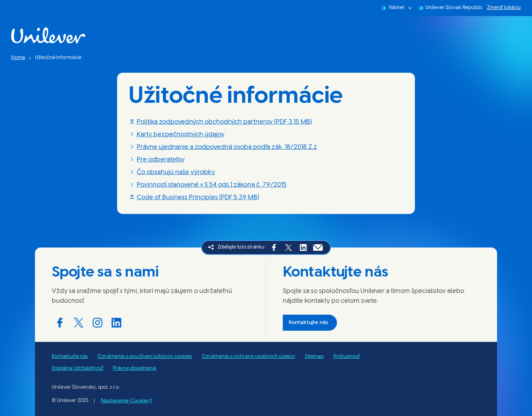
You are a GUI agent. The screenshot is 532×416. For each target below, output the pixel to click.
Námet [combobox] (397, 8)
